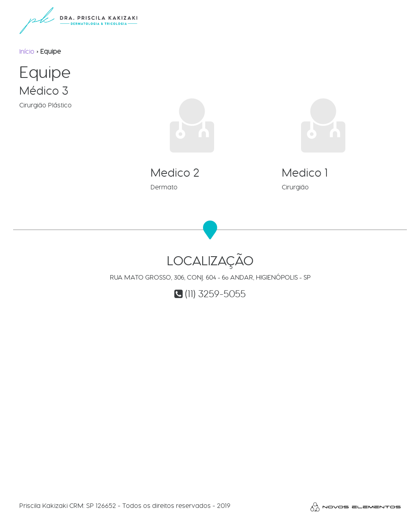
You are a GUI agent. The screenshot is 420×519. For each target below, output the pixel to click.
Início (27, 51)
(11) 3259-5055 (215, 294)
